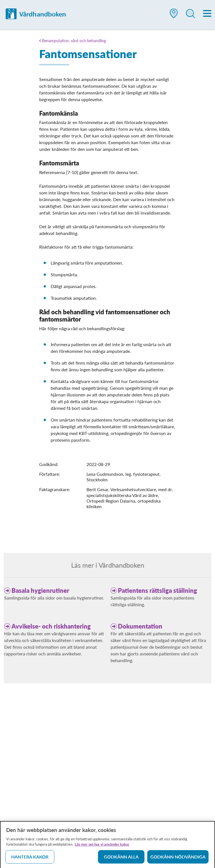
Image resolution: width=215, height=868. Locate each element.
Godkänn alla (121, 858)
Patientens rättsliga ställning (157, 590)
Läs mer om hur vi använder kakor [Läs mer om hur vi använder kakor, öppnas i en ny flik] (102, 846)
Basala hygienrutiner (40, 590)
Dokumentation (140, 626)
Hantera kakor (30, 858)
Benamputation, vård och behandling (74, 41)
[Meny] (207, 14)
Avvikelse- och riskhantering (51, 626)
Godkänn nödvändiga (178, 858)
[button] (174, 16)
